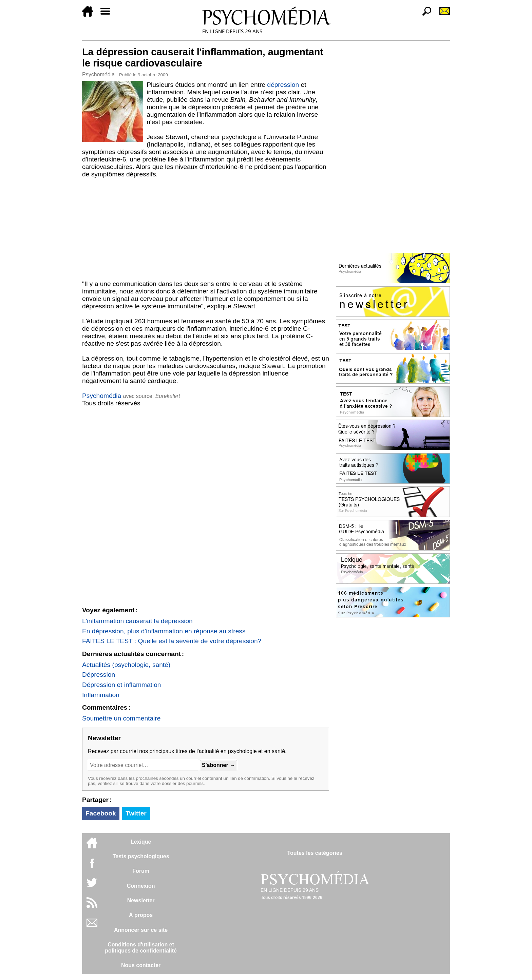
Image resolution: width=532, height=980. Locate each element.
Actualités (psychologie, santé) (126, 665)
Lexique (141, 842)
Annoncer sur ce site (141, 930)
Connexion (141, 886)
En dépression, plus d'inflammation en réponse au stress (164, 631)
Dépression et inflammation (122, 685)
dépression (283, 85)
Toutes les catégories (315, 853)
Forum (141, 871)
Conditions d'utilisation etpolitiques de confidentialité (141, 948)
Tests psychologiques (141, 856)
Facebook (101, 813)
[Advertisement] (206, 229)
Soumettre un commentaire (121, 718)
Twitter (136, 813)
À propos (141, 915)
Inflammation (101, 695)
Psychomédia (98, 74)
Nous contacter (141, 965)
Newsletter (141, 900)
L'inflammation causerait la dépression (137, 621)
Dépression (99, 675)
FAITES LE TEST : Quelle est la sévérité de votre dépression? (172, 641)
